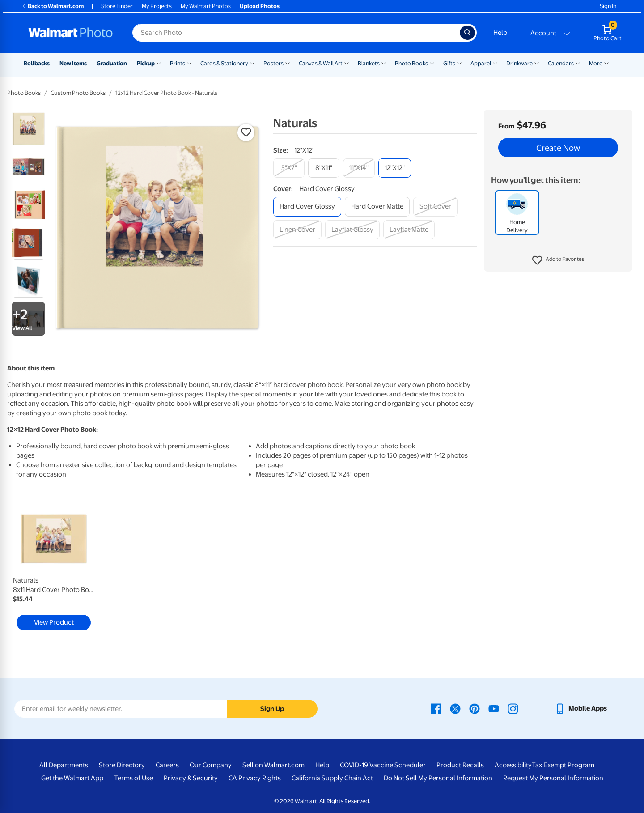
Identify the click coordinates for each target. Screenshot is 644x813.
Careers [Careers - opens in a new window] (167, 765)
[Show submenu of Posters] (288, 63)
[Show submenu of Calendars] (578, 63)
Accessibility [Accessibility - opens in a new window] (513, 765)
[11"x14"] (359, 168)
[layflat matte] (409, 230)
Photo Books (411, 63)
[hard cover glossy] (307, 206)
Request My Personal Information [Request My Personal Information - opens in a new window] (553, 778)
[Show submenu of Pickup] (159, 63)
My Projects (157, 6)
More (596, 63)
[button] (558, 260)
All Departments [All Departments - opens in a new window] (64, 765)
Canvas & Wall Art (321, 63)
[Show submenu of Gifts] (459, 63)
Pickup (146, 63)
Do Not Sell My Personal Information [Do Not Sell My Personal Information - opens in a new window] (438, 778)
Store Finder (117, 6)
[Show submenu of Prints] (189, 63)
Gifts (449, 63)
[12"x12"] (395, 168)
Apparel (481, 63)
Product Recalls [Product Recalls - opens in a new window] (460, 765)
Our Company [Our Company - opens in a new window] (211, 765)
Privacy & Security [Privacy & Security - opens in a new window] (191, 778)
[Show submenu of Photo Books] (432, 63)
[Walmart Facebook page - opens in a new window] (436, 708)
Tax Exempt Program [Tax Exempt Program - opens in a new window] (563, 765)
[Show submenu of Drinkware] (537, 63)
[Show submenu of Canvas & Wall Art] (347, 63)
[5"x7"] (289, 168)
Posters (273, 63)
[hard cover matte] (377, 206)
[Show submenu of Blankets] (384, 63)
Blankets (369, 63)
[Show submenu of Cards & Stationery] (252, 63)
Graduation (112, 63)
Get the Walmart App (72, 778)
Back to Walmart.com (53, 6)
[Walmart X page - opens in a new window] (455, 708)
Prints (178, 63)
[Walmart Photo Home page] (71, 33)
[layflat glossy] (352, 230)
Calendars (561, 63)
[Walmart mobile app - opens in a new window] (581, 708)
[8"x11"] (324, 168)
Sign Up (272, 709)
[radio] (28, 129)
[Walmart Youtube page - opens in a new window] (494, 708)
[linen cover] (297, 230)
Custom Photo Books (78, 93)
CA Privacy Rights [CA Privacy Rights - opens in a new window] (255, 778)
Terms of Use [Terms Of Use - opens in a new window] (133, 778)
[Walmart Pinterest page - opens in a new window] (475, 708)
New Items (73, 63)
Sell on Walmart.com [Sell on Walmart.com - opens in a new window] (273, 765)
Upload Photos (260, 6)
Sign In (608, 6)
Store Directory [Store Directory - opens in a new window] (122, 765)
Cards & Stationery (224, 63)
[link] (54, 570)
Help (500, 33)
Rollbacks (37, 63)
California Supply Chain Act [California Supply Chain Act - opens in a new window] (332, 778)
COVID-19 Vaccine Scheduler (383, 765)
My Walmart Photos (206, 6)
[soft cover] (435, 206)
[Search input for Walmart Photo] (296, 33)
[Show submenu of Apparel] (495, 63)
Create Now (558, 148)
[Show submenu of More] (606, 63)
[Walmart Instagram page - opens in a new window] (513, 708)
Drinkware (519, 63)
